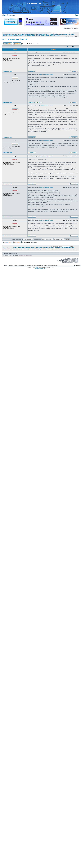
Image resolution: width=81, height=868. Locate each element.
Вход (4, 15)
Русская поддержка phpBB (41, 268)
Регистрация (11, 15)
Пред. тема (69, 47)
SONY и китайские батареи (15, 39)
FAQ (77, 15)
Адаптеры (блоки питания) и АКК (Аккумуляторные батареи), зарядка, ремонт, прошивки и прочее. (35, 35)
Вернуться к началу (8, 71)
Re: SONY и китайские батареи (46, 75)
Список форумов (7, 34)
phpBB (37, 267)
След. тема (76, 47)
